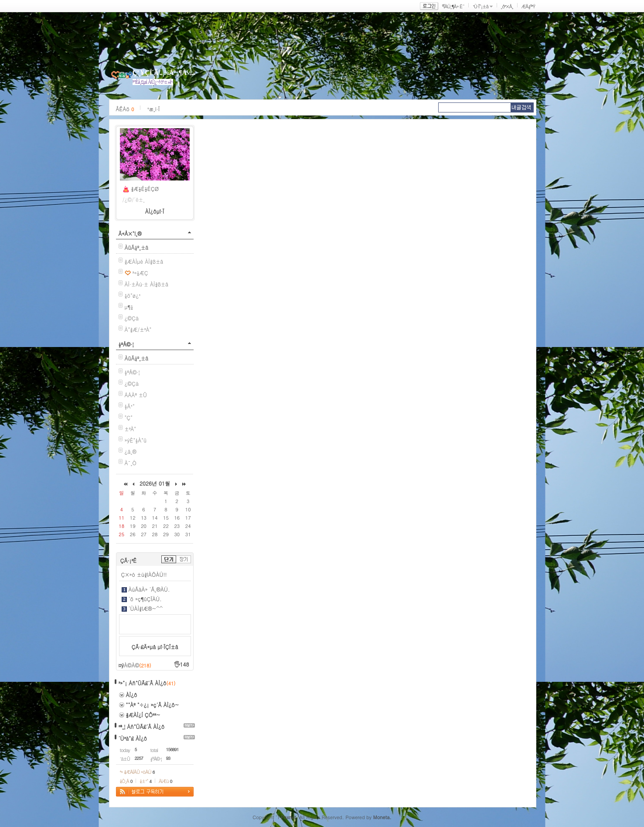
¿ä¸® (131, 451)
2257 (139, 758)
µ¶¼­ (129, 307)
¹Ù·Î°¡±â (480, 6)
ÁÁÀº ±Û (136, 395)
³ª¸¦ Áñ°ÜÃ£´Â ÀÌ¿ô (142, 727)
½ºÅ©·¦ (126, 344)
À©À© (137, 665)
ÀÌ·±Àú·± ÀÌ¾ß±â (147, 284)
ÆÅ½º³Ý (528, 6)
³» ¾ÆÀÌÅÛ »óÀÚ (137, 772)
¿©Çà (132, 318)
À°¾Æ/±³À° (138, 329)
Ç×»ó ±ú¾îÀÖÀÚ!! (144, 574)
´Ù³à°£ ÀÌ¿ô (133, 738)
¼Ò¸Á (126, 781)
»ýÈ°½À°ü (136, 440)
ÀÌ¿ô (132, 695)
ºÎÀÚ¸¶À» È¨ (453, 6)
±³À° (131, 429)
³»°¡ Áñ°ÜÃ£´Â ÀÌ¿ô (143, 683)
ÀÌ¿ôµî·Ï (155, 211)
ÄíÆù (165, 781)
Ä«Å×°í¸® (130, 233)
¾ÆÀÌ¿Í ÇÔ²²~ (143, 715)
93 (168, 758)
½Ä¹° (130, 406)
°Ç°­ (129, 417)
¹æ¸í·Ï (153, 109)
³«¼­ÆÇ (140, 273)
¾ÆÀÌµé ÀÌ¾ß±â (144, 261)
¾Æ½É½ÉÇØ (145, 189)
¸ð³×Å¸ (507, 6)
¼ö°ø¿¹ (133, 295)
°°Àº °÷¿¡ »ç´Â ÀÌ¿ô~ (153, 705)
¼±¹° (145, 781)
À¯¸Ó (131, 463)
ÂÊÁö (125, 109)
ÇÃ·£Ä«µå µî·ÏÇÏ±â (155, 647)
